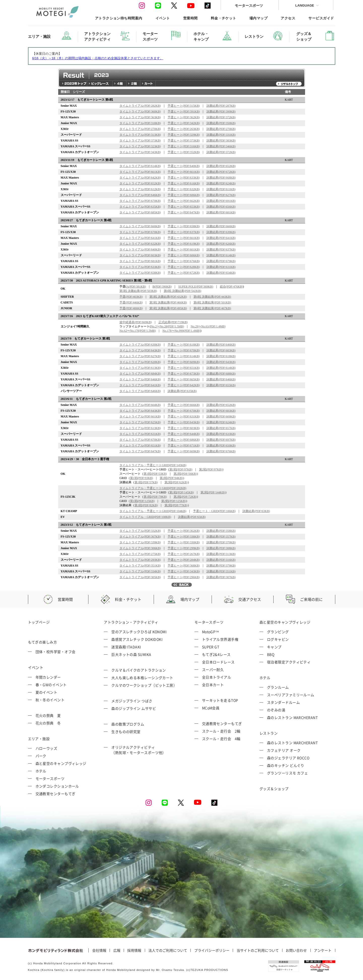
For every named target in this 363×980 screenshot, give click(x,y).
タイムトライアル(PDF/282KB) (140, 106)
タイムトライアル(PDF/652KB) (140, 183)
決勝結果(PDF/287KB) (221, 106)
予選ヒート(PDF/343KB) (184, 571)
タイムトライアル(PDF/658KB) (140, 273)
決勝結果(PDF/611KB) (221, 189)
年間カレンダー (48, 677)
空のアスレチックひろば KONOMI (139, 632)
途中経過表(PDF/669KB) (136, 322)
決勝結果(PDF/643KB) (221, 362)
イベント (163, 18)
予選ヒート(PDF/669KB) (184, 451)
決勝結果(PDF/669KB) (221, 416)
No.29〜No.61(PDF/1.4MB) (208, 326)
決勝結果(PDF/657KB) (221, 428)
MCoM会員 (211, 708)
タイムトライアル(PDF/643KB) (140, 350)
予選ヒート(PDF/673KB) (184, 374)
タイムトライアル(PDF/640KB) (140, 249)
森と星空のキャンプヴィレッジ (61, 763)
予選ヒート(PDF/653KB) (184, 207)
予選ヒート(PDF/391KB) (184, 111)
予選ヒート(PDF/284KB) (184, 560)
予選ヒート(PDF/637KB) (184, 232)
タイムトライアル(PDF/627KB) (140, 356)
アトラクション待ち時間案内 (119, 18)
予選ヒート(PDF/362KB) (184, 117)
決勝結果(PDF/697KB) (221, 440)
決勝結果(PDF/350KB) (221, 123)
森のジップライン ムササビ (134, 708)
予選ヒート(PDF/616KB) (184, 183)
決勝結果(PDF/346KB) (221, 146)
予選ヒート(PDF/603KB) (184, 428)
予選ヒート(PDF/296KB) (184, 577)
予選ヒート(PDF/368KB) (184, 566)
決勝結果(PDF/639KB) (221, 232)
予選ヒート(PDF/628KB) (184, 267)
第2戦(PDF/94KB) (171, 478)
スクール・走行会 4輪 (221, 739)
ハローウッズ (46, 748)
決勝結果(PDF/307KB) (221, 577)
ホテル (41, 771)
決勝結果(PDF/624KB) (221, 183)
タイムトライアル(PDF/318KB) (140, 123)
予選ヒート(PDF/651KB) (184, 368)
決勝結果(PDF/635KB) (182, 391)
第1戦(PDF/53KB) (155, 474)
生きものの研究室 (126, 732)
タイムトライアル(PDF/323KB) (140, 146)
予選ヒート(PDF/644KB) (184, 434)
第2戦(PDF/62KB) (176, 482)
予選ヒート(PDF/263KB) (184, 129)
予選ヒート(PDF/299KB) (184, 548)
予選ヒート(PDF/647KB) (184, 212)
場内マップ (258, 18)
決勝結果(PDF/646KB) (221, 345)
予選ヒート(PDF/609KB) (184, 362)
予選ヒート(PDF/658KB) (184, 226)
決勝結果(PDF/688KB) (221, 374)
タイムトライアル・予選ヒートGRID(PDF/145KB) (153, 465)
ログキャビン (278, 639)
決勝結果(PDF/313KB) (221, 554)
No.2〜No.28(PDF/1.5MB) (167, 326)
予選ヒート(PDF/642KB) (184, 385)
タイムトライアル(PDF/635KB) (140, 207)
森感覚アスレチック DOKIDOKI (137, 639)
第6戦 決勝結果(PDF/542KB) (183, 291)
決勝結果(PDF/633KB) (221, 434)
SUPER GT (211, 647)
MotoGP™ (211, 632)
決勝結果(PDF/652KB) (221, 166)
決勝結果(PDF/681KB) (221, 212)
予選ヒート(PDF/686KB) (184, 440)
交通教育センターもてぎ (56, 794)
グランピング (278, 632)
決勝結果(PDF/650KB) (221, 445)
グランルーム (278, 687)
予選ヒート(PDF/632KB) (184, 189)
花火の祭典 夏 (48, 715)
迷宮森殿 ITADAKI (126, 647)
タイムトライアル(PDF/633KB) (140, 267)
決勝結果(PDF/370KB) (221, 542)
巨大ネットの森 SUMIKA (131, 654)
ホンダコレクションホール (57, 786)
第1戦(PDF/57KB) (146, 482)
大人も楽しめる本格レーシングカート (142, 678)
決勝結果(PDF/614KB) (221, 255)
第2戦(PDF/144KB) (213, 492)
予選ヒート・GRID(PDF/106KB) (214, 511)
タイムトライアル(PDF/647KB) (140, 451)
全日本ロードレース (218, 662)
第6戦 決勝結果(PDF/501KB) (212, 302)
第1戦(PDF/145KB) (182, 492)
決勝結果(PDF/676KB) (221, 451)
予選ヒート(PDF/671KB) (184, 445)
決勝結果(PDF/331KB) (221, 135)
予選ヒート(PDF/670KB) (184, 350)
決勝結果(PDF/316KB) (221, 560)
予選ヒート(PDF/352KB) (184, 152)
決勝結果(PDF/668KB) (221, 178)
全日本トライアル (217, 677)
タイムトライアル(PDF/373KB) (140, 141)
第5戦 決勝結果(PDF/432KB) (168, 297)
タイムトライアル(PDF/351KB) (140, 566)
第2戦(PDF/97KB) (211, 469)
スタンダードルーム (283, 702)
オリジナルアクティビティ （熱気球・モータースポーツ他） (139, 750)
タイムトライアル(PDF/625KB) (140, 422)
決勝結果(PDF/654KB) (221, 273)
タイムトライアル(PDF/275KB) (140, 554)
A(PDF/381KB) (136, 287)
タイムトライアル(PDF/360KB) (140, 111)
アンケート (323, 950)
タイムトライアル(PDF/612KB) (140, 189)
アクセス (288, 18)
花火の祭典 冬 (48, 723)
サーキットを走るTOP (220, 700)
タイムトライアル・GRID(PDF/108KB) (145, 517)
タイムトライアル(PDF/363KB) (140, 117)
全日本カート (213, 685)
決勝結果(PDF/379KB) (221, 566)
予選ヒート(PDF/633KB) (184, 178)
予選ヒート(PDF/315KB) (184, 106)
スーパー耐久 (213, 669)
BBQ (271, 654)
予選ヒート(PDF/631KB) (184, 416)
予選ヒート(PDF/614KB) (184, 356)
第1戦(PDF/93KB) (142, 478)
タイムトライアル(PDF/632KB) (140, 244)
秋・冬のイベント (50, 700)
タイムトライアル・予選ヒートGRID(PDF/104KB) (153, 511)
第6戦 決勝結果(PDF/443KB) (212, 297)
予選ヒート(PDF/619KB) (184, 244)
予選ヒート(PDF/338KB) (184, 537)
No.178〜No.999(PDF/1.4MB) (181, 331)
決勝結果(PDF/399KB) (221, 111)
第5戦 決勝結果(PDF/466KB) (168, 302)
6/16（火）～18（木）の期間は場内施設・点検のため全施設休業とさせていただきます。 (98, 58)
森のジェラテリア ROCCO (288, 758)
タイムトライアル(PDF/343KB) (140, 152)
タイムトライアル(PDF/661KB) (140, 172)
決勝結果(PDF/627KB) (221, 195)
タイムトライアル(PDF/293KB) (140, 560)
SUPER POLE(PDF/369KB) (196, 287)
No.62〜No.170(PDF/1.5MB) (138, 331)
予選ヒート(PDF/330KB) (184, 542)
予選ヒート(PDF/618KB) (184, 345)
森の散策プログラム (128, 724)
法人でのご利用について (168, 950)
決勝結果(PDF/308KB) (221, 548)
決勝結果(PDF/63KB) (256, 511)
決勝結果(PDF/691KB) (221, 201)
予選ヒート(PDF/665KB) (184, 379)
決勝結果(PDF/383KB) (221, 141)
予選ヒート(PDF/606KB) (184, 195)
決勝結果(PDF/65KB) (192, 517)
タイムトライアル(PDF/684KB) (140, 374)
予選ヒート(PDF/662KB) (184, 201)
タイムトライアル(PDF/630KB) (140, 345)
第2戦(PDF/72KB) (185, 497)
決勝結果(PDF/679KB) (221, 261)
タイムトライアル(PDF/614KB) (140, 166)
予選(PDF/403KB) (131, 297)
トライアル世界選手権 (220, 639)
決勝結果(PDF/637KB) (221, 249)
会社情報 (99, 950)
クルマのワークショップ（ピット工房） (144, 685)
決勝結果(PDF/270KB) (221, 129)
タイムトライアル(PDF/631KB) (140, 434)
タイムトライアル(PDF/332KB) (140, 531)
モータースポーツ (249, 5)
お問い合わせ (296, 950)
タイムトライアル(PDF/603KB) (140, 255)
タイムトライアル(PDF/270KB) (140, 129)
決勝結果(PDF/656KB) (221, 207)
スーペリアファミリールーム (291, 695)
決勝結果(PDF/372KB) (221, 117)
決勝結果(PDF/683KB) (221, 350)
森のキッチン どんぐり (286, 765)
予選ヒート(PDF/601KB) (184, 249)
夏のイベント (46, 692)
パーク (41, 756)
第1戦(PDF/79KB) (155, 497)
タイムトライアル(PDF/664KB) (140, 405)
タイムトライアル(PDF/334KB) (140, 571)
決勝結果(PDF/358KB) (221, 531)
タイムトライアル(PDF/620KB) (140, 362)
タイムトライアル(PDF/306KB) (140, 548)
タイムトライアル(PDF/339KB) (140, 542)
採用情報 (134, 950)
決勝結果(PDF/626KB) (221, 244)
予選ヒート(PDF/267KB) (184, 554)
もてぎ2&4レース (216, 654)
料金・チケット (224, 18)
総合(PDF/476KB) (232, 287)
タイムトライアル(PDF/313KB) (140, 135)
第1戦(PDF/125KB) (142, 501)
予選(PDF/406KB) (131, 308)
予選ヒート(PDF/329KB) (184, 135)
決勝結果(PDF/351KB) (221, 571)
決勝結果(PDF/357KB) (221, 537)
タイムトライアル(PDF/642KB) (140, 178)
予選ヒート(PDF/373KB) (184, 141)
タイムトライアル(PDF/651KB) (140, 445)
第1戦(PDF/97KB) (181, 469)
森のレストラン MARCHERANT (292, 717)
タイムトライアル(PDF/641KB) (140, 238)
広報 (117, 950)
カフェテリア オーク (284, 750)
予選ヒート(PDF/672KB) (184, 273)
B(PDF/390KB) (162, 287)
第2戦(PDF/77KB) (176, 505)
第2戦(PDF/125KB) (174, 501)
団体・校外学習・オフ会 (56, 652)
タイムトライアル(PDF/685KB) (140, 212)
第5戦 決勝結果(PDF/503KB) (138, 291)
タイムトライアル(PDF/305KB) (140, 577)
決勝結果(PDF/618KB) (221, 356)
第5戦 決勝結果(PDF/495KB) (168, 308)
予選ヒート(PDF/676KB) (184, 261)
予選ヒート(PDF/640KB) (184, 166)
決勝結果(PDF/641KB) (221, 238)
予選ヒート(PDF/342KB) (184, 123)
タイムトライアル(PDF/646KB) (140, 195)
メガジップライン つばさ (132, 701)
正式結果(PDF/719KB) (173, 322)
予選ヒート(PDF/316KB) (184, 146)
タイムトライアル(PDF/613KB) (140, 368)
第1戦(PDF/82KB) (146, 505)
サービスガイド (321, 18)
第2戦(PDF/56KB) (185, 474)
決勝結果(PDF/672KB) (221, 172)
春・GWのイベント (51, 685)
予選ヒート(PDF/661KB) (184, 172)
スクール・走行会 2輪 (221, 731)
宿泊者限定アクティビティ (289, 662)
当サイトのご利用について (258, 950)
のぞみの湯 (276, 710)
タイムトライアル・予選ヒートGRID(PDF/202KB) (153, 488)
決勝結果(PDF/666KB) (221, 226)
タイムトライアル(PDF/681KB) (140, 261)
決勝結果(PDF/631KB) (221, 267)
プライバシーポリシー (212, 950)
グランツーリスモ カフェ (287, 773)
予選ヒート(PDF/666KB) (184, 405)
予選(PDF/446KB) (131, 302)
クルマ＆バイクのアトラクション (139, 670)
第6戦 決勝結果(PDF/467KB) (212, 308)
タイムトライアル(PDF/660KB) (140, 226)
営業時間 (190, 18)
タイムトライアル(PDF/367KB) (140, 537)
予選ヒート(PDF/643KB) (184, 422)
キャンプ (274, 647)
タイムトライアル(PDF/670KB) (140, 201)
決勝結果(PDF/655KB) (221, 385)
